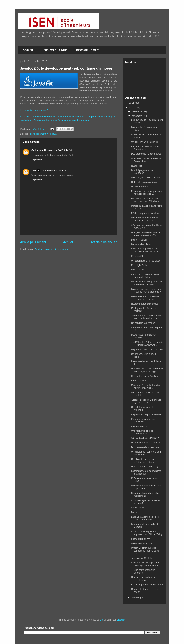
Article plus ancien (104, 242)
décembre (137, 111)
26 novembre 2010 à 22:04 (55, 170)
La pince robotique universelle (147, 414)
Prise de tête (138, 256)
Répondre (37, 160)
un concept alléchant (142, 543)
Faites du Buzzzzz (141, 539)
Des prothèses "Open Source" (147, 154)
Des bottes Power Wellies (144, 376)
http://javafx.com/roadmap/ (34, 110)
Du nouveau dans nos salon (145, 447)
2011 (132, 103)
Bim (102, 620)
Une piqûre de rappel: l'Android (142, 409)
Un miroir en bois (140, 186)
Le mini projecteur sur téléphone (142, 172)
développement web (40, 134)
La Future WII (138, 270)
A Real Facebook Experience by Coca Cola (146, 401)
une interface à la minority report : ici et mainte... (144, 219)
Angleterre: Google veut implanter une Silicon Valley (147, 533)
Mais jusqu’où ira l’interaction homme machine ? (146, 387)
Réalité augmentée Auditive (145, 213)
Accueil (28, 50)
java (54, 134)
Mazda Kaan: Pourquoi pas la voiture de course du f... (146, 283)
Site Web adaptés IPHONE (145, 438)
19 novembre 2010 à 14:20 (58, 150)
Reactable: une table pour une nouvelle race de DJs (147, 193)
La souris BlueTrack (141, 244)
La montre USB (139, 426)
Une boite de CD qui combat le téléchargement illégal (147, 370)
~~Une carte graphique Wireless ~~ (143, 571)
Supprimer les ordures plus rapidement (145, 494)
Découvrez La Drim (55, 50)
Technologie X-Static (142, 558)
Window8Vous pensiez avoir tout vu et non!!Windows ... (146, 200)
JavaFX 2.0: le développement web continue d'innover (66, 68)
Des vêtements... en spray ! (145, 466)
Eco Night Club (139, 265)
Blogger (121, 620)
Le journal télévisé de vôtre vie (147, 349)
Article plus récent (33, 242)
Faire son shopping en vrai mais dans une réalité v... (145, 250)
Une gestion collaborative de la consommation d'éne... (146, 234)
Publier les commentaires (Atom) (52, 249)
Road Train (137, 166)
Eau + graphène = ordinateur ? (147, 585)
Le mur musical (139, 240)
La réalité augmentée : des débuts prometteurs (145, 518)
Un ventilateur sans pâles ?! (145, 443)
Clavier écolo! (138, 508)
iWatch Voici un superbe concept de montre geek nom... (145, 551)
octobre (136, 598)
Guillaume (37, 150)
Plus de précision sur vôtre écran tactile (145, 148)
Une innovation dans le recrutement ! (143, 579)
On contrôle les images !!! (144, 323)
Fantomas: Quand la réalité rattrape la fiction (145, 276)
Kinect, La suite (139, 380)
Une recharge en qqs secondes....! (142, 432)
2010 (132, 107)
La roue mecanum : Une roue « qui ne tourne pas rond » (146, 290)
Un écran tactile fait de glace (146, 261)
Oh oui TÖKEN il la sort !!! (144, 142)
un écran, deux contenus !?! (145, 178)
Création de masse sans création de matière (144, 461)
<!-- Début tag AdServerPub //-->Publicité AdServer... (147, 344)
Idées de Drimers (88, 50)
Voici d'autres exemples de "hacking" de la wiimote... (145, 564)
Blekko (134, 512)
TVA (34, 170)
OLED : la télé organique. (144, 182)
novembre (137, 116)
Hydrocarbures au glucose (145, 304)
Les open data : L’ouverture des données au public (145, 298)
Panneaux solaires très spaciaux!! (143, 420)
